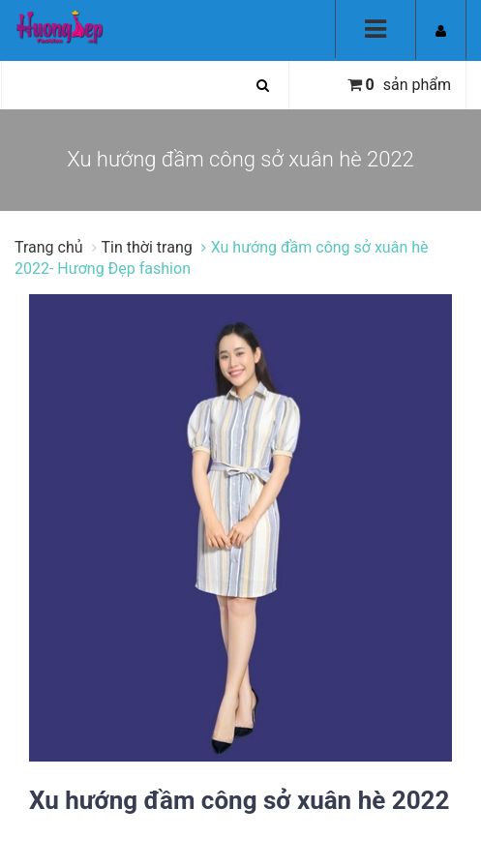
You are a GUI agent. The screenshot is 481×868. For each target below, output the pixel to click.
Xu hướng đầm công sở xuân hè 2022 (239, 800)
